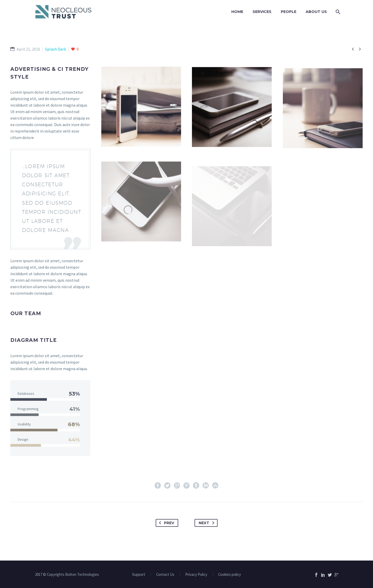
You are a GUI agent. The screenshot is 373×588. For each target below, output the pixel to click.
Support (139, 575)
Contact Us (165, 575)
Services (262, 12)
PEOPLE (289, 12)
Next (207, 523)
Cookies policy (229, 575)
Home (237, 12)
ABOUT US (316, 12)
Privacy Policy (196, 575)
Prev (166, 523)
